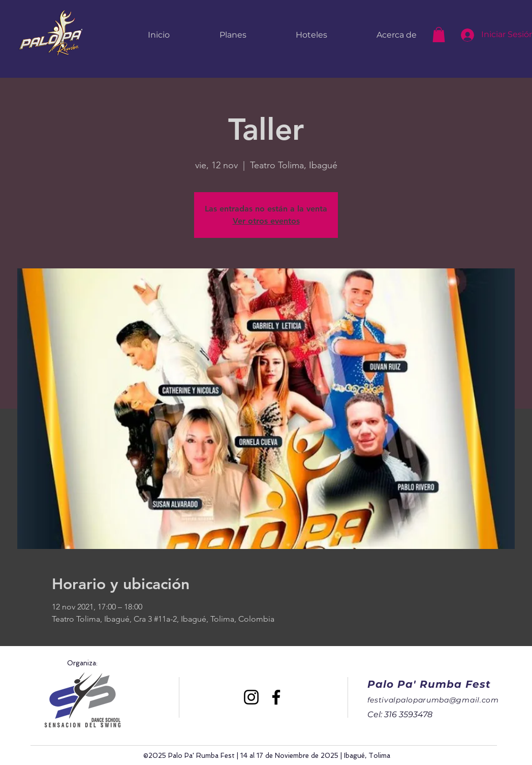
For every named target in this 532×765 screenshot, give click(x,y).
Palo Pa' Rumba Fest (429, 684)
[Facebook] (276, 697)
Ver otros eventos (266, 221)
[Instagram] (251, 697)
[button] (439, 35)
